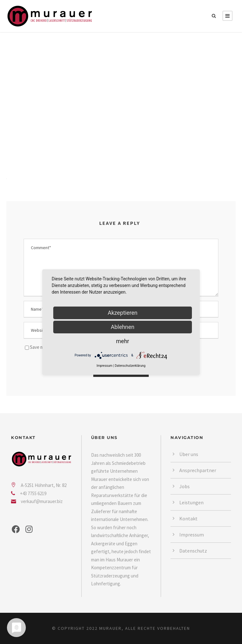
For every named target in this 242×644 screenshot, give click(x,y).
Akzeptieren (123, 313)
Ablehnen (122, 327)
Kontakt (188, 518)
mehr (122, 341)
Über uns (189, 454)
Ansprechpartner (198, 470)
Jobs (184, 486)
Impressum (192, 535)
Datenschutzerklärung (130, 366)
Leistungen (191, 502)
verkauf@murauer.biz (42, 501)
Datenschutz (193, 551)
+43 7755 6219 (33, 493)
